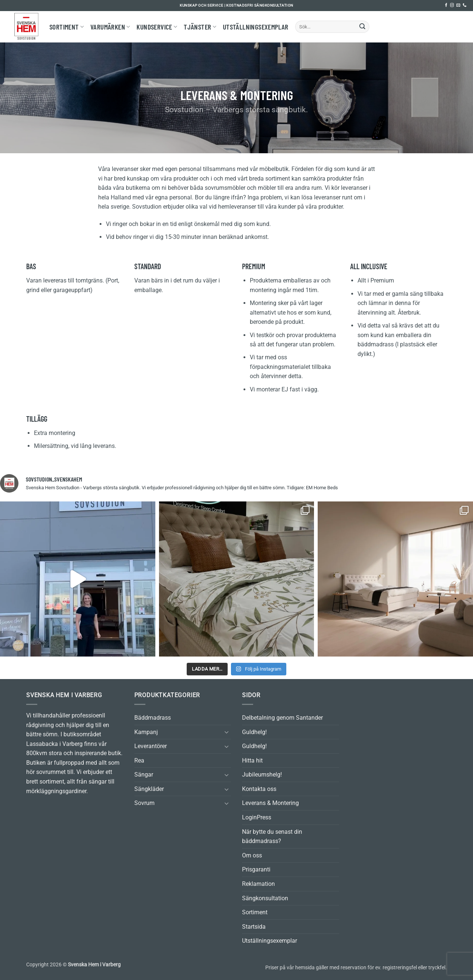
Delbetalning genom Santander (282, 718)
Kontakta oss (259, 789)
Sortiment (67, 27)
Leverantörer (151, 746)
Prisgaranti (256, 869)
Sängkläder (149, 789)
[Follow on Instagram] (452, 5)
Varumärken (110, 27)
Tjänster (200, 27)
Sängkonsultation (265, 898)
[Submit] (362, 27)
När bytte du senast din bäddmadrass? (272, 837)
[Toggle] (227, 732)
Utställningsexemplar (256, 27)
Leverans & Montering (270, 803)
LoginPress (257, 817)
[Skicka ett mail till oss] (458, 5)
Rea (139, 760)
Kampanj (146, 732)
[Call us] (465, 5)
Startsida (254, 927)
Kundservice (157, 27)
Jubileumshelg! (262, 775)
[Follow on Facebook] (446, 5)
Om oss (252, 855)
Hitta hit (252, 760)
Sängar (144, 775)
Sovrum (144, 803)
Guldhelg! (254, 732)
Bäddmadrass (153, 718)
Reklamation (258, 884)
